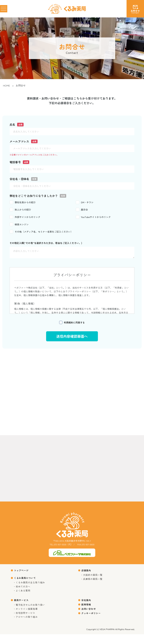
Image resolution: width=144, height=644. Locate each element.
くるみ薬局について (26, 580)
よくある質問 (24, 596)
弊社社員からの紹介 (23, 202)
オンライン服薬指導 (28, 617)
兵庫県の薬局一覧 (94, 582)
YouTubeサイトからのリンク (93, 217)
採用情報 (87, 611)
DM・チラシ (85, 202)
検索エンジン (19, 224)
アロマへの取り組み (28, 626)
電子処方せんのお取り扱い (32, 612)
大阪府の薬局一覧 (94, 578)
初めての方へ (24, 591)
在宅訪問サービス (26, 621)
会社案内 (87, 606)
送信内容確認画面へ (72, 336)
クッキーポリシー (92, 622)
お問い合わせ (89, 617)
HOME (7, 85)
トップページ (22, 572)
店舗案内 (87, 572)
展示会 (82, 210)
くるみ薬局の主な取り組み (32, 586)
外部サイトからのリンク (25, 217)
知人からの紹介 (20, 210)
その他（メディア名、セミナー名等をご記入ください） (41, 232)
